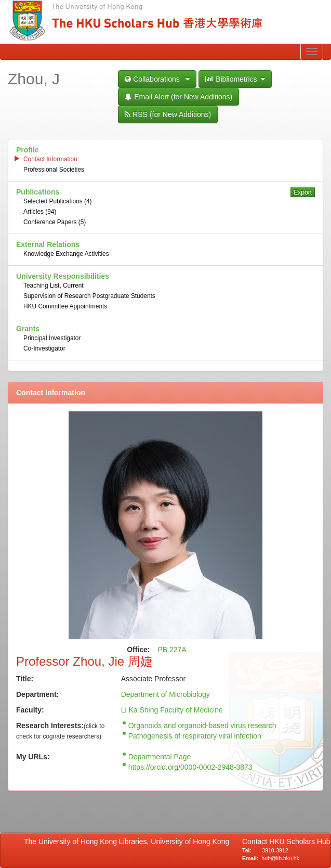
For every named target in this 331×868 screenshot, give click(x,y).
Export (303, 192)
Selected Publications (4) (58, 201)
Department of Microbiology (165, 694)
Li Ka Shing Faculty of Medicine (172, 710)
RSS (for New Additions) (168, 114)
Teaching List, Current (54, 286)
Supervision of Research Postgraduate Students (89, 296)
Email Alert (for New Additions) (178, 97)
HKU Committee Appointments (65, 306)
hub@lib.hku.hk (280, 858)
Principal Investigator (52, 338)
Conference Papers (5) (55, 222)
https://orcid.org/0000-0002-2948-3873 (190, 767)
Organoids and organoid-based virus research (202, 726)
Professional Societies (54, 170)
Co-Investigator (44, 348)
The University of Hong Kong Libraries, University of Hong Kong (129, 841)
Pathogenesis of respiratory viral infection (195, 736)
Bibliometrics (235, 79)
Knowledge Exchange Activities (66, 254)
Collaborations (157, 79)
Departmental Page (160, 757)
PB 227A (172, 650)
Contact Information (50, 159)
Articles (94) (40, 212)
